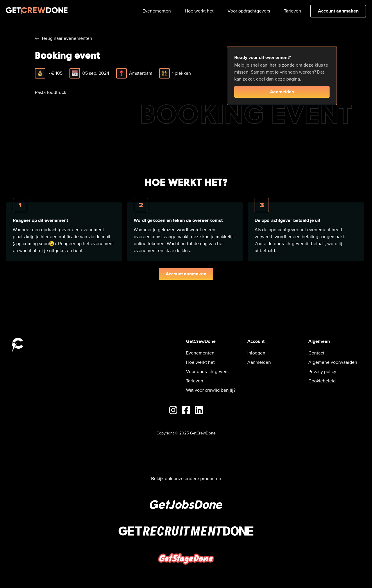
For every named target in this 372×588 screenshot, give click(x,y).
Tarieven (293, 11)
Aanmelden (282, 92)
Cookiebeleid (322, 381)
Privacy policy (322, 371)
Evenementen (157, 11)
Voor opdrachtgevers (249, 11)
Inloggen (256, 353)
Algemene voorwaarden (333, 362)
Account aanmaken (338, 11)
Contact (316, 353)
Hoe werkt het (199, 11)
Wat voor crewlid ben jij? (211, 390)
